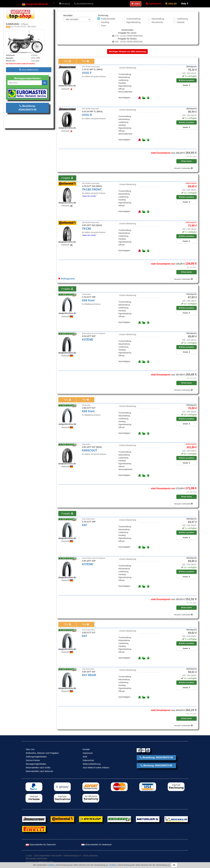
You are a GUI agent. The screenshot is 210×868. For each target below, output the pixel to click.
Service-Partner (33, 760)
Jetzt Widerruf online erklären (96, 768)
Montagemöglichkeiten (36, 764)
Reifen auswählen (187, 80)
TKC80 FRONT (92, 189)
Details (187, 85)
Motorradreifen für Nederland (96, 845)
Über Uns (30, 749)
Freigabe (67, 178)
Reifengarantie (67, 279)
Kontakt (86, 749)
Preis (103, 26)
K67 (85, 525)
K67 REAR (89, 675)
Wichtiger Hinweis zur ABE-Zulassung (127, 52)
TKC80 (86, 229)
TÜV (67, 61)
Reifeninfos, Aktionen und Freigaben (42, 753)
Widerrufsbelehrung (92, 764)
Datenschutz (88, 760)
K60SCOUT (90, 450)
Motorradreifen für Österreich (41, 845)
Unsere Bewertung (128, 68)
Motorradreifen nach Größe (38, 768)
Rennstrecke (157, 22)
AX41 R (87, 115)
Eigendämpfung (133, 22)
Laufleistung (182, 19)
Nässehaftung (158, 19)
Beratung (65, 4)
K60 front (88, 300)
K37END (88, 339)
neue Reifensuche (29, 70)
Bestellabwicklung (84, 4)
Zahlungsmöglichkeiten (36, 757)
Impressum (88, 753)
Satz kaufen (187, 161)
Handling (105, 22)
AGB (85, 757)
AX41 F (87, 73)
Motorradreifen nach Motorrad (39, 771)
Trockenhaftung (133, 19)
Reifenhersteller (108, 19)
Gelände (181, 22)
